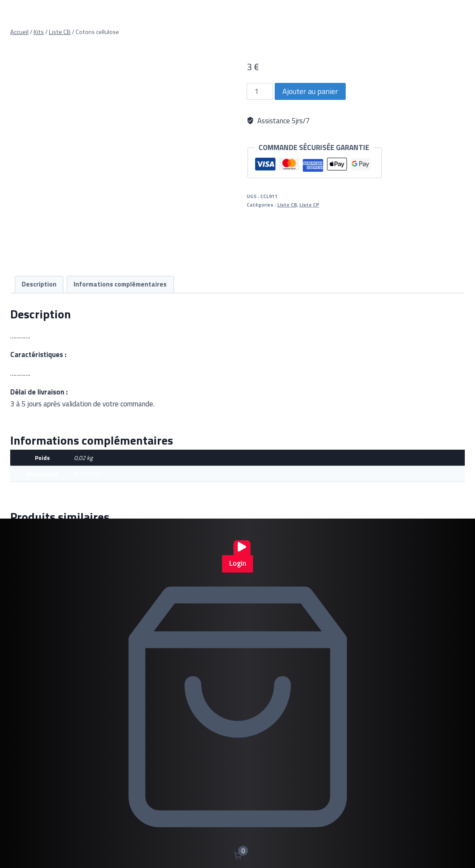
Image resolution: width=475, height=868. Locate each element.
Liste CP (309, 205)
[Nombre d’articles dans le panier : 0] (237, 855)
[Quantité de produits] (260, 91)
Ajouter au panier (310, 91)
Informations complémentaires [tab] (120, 284)
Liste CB (287, 205)
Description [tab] (39, 284)
